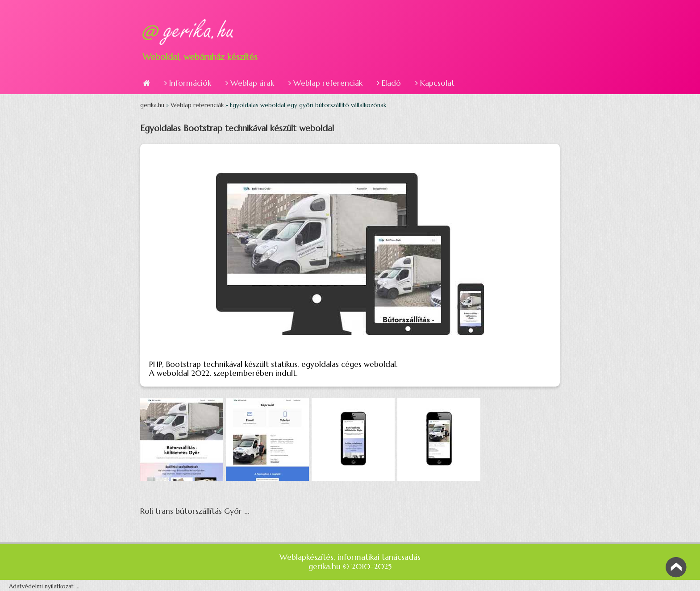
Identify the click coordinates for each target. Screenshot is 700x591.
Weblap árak (250, 83)
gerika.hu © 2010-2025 (350, 566)
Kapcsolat (435, 83)
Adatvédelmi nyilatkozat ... (44, 586)
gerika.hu (153, 105)
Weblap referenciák (325, 83)
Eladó (389, 83)
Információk (188, 83)
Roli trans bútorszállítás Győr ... (195, 511)
